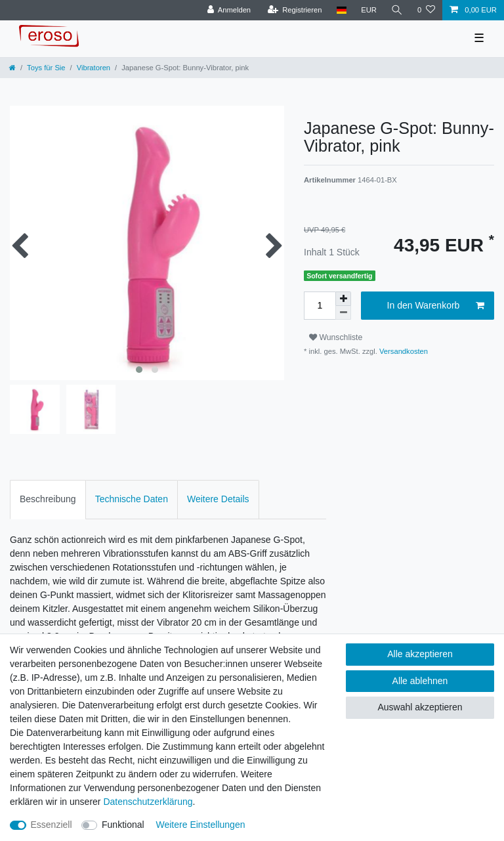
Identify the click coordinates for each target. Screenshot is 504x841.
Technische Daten (132, 499)
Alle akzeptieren (420, 654)
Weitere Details (218, 499)
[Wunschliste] (426, 10)
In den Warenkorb (436, 306)
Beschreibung (48, 499)
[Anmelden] (229, 10)
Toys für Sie (46, 68)
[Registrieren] (294, 10)
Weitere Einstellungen (201, 825)
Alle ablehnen (420, 681)
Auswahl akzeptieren (420, 707)
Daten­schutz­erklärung (148, 802)
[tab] (48, 499)
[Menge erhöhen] (343, 299)
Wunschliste (336, 337)
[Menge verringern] (343, 313)
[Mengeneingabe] (320, 306)
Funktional (123, 825)
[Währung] (369, 10)
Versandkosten (403, 351)
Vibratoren (94, 68)
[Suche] (397, 10)
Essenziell (52, 825)
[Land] (341, 10)
